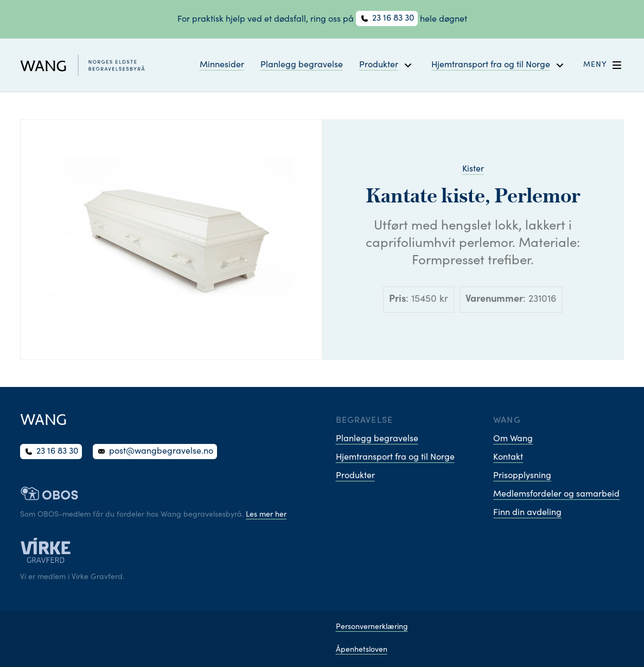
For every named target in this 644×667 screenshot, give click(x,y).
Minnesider (222, 65)
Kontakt (508, 458)
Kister (473, 169)
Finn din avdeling (527, 513)
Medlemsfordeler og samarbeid (556, 494)
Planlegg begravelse (302, 65)
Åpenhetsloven (362, 650)
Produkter (355, 476)
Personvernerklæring (372, 627)
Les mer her (266, 515)
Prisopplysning (522, 476)
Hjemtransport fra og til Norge (395, 458)
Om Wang (513, 439)
